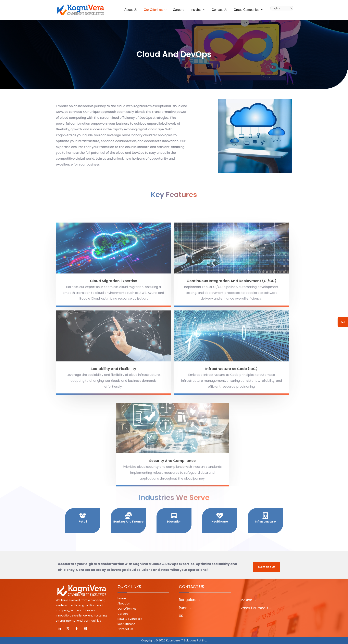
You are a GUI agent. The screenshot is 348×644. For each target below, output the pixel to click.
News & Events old (130, 619)
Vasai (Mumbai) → (256, 608)
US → (183, 616)
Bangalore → (190, 600)
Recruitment (126, 624)
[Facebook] (77, 628)
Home (122, 598)
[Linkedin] (59, 628)
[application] (165, 10)
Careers (123, 614)
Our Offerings (127, 609)
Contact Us (125, 629)
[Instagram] (85, 628)
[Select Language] (282, 8)
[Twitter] (68, 628)
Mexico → (249, 600)
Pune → (185, 608)
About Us (124, 604)
